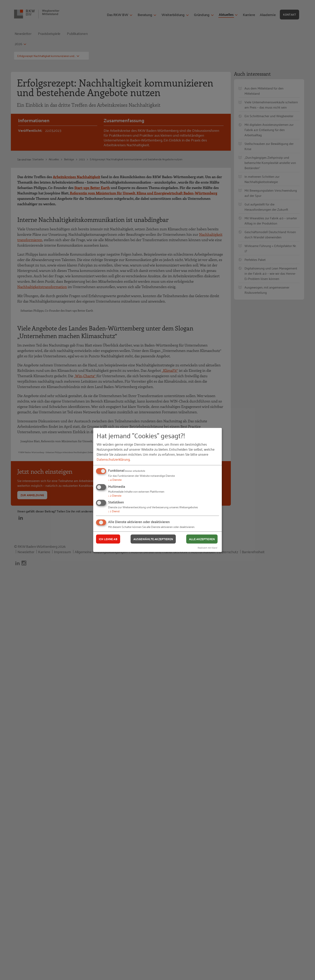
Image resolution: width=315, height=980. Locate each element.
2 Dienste (115, 495)
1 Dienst (114, 511)
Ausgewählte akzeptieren (153, 539)
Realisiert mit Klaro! (208, 547)
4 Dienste (115, 479)
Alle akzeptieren (202, 539)
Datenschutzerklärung (113, 459)
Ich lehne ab (108, 539)
